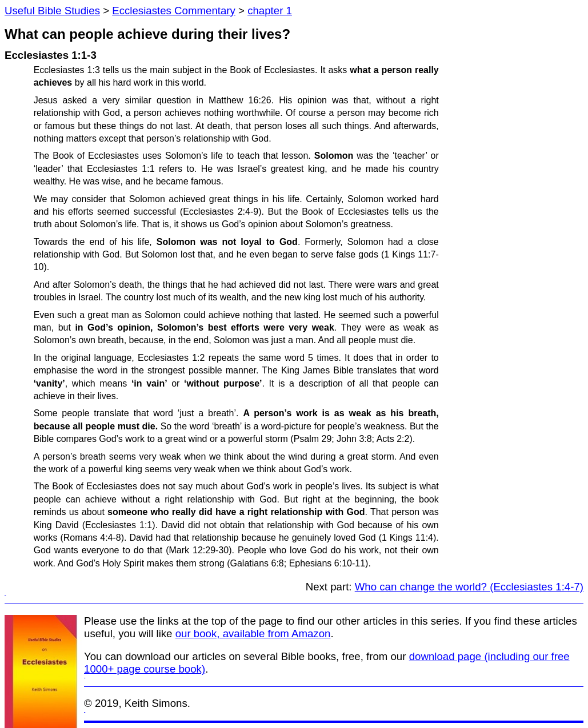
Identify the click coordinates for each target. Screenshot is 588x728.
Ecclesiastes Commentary (174, 11)
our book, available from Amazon (253, 634)
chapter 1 (270, 11)
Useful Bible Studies (52, 11)
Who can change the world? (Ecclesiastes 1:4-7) (469, 587)
